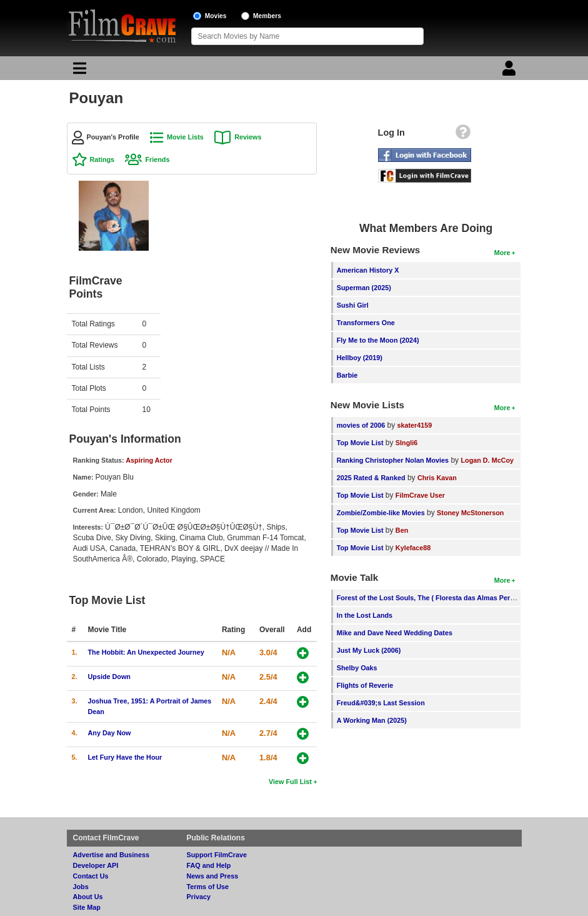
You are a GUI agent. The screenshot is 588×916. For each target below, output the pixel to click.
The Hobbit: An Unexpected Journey (146, 652)
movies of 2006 (361, 425)
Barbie (347, 375)
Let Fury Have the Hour (125, 757)
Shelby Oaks (357, 668)
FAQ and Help (209, 865)
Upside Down (109, 677)
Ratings (102, 159)
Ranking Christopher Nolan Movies (393, 460)
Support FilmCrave (217, 855)
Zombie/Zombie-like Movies (381, 513)
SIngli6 (406, 443)
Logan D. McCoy (487, 460)
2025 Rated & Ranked (371, 478)
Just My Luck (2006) (369, 650)
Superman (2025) (364, 288)
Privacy (199, 897)
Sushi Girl (353, 305)
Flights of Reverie (365, 685)
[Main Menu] (78, 71)
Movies (216, 16)
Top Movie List (360, 443)
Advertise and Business (111, 855)
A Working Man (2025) (372, 720)
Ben (402, 530)
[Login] (511, 71)
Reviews (248, 137)
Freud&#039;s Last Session (381, 703)
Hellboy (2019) (360, 358)
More (502, 253)
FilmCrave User (420, 495)
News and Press (213, 876)
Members (267, 16)
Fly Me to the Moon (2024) (378, 340)
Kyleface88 (413, 548)
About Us (88, 897)
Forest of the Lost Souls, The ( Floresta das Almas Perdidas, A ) (438, 598)
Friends (157, 159)
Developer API (96, 865)
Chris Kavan (437, 478)
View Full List (290, 782)
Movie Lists (185, 137)
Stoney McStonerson (470, 513)
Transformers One (366, 323)
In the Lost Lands (365, 615)
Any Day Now (110, 733)
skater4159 (415, 425)
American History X (368, 270)
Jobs (81, 887)
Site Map (87, 907)
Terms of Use (208, 887)
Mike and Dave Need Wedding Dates (395, 633)
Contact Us (91, 876)
